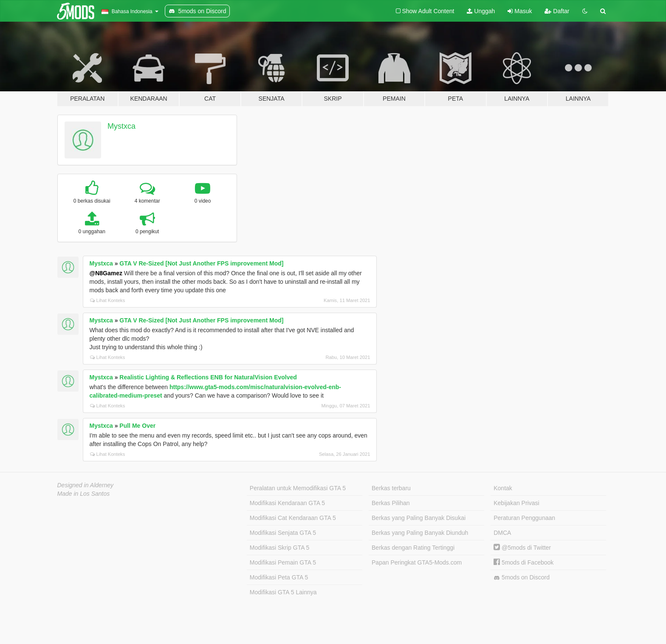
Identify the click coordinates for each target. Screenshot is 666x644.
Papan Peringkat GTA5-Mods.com (417, 562)
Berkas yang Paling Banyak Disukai (419, 518)
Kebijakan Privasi (516, 503)
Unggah (481, 11)
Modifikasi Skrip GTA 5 (280, 548)
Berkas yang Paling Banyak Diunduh (420, 533)
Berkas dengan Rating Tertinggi (413, 548)
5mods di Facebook (523, 562)
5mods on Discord (522, 578)
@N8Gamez (106, 273)
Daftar (557, 11)
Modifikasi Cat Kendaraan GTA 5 (293, 518)
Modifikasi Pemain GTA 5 (283, 562)
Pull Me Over (137, 426)
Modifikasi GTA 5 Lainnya (283, 592)
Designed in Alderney (86, 485)
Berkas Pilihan (391, 503)
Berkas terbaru (391, 488)
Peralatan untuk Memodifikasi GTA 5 (298, 488)
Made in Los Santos (84, 494)
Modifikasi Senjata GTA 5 (283, 533)
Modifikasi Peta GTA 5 (279, 577)
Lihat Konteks (108, 300)
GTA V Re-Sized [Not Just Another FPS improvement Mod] (201, 263)
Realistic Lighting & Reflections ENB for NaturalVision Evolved (208, 377)
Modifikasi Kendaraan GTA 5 (287, 503)
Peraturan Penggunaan (524, 518)
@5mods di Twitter (522, 548)
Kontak (503, 488)
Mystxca (121, 126)
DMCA (502, 533)
